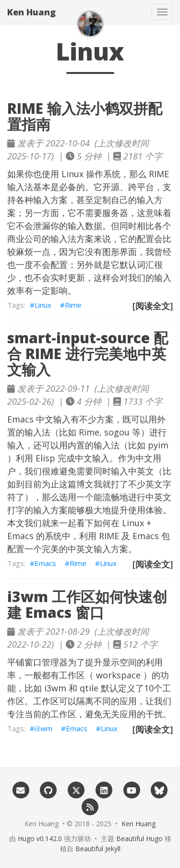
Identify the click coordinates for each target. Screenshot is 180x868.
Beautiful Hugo (139, 838)
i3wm (55, 688)
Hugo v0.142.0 (40, 838)
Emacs (45, 563)
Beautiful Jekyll (98, 849)
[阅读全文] (153, 306)
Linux (43, 305)
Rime (73, 305)
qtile (89, 688)
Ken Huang (31, 12)
